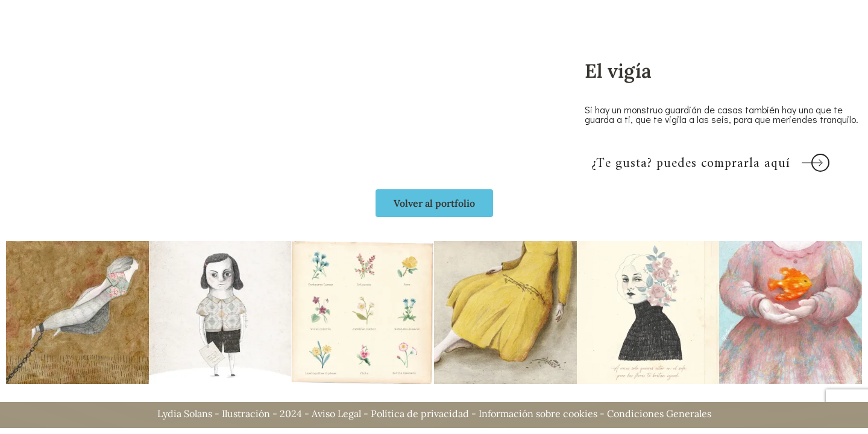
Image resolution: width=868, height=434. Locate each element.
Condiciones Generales (659, 414)
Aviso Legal (336, 414)
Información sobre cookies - (543, 414)
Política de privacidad (420, 414)
